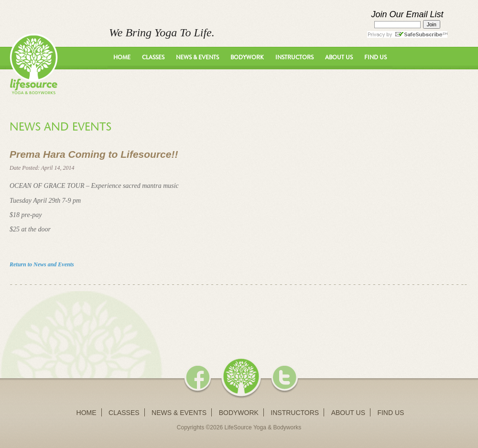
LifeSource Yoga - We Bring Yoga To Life (34, 64)
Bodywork (247, 57)
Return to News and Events (42, 264)
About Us (339, 57)
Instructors (294, 57)
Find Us (375, 57)
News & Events (197, 57)
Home (122, 57)
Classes (153, 57)
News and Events (60, 127)
